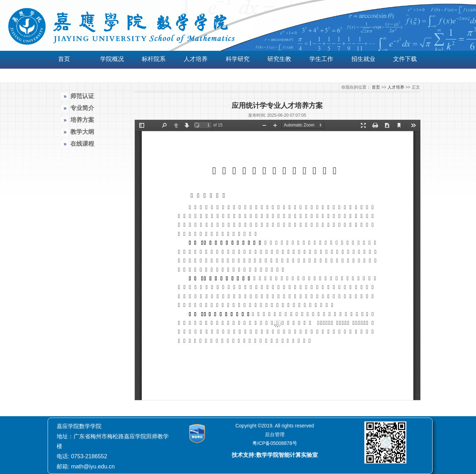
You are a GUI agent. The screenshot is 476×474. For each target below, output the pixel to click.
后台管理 (275, 434)
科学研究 (238, 59)
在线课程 (82, 144)
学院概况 (112, 59)
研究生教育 (279, 67)
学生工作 (321, 59)
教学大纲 (82, 132)
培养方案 (82, 120)
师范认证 (82, 96)
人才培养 (196, 59)
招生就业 (363, 59)
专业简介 (82, 108)
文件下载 (405, 59)
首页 (64, 59)
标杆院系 (154, 59)
